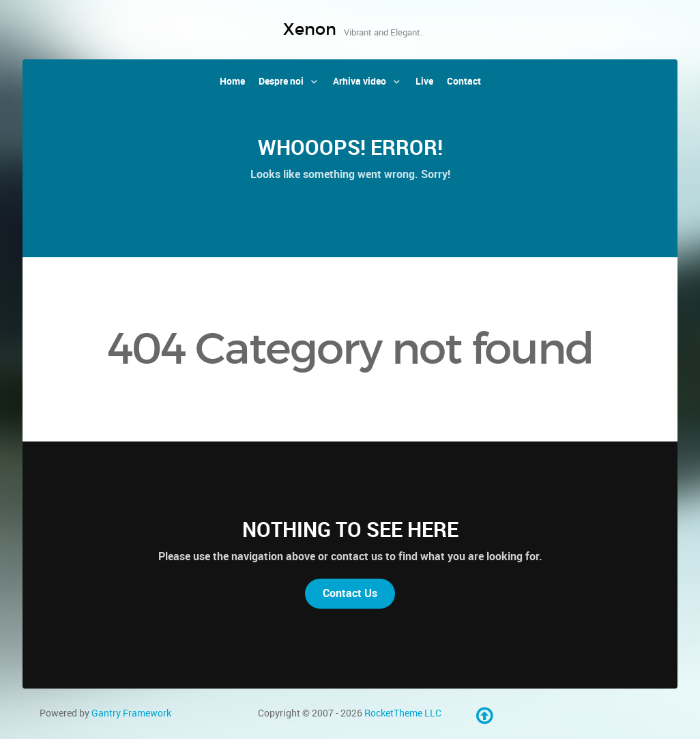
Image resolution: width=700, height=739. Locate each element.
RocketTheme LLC (403, 713)
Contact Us (350, 593)
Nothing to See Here (350, 530)
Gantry (131, 713)
